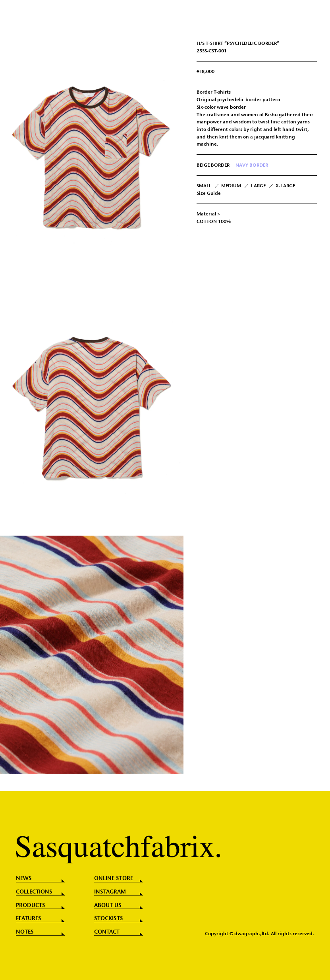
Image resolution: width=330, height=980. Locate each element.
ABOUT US (108, 905)
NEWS (24, 878)
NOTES (25, 932)
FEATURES (29, 919)
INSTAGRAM (110, 892)
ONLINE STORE (114, 878)
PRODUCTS (31, 905)
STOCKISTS (109, 919)
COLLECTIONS (34, 892)
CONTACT (107, 932)
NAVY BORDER (252, 165)
